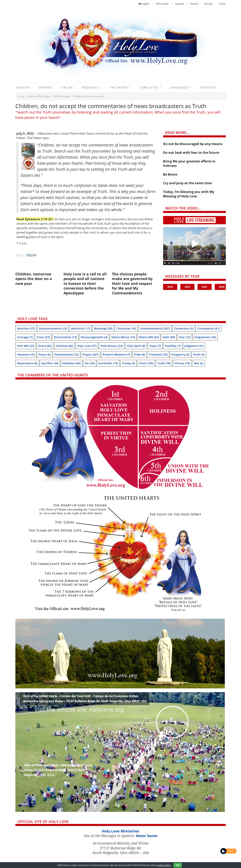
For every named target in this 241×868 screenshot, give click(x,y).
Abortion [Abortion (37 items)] (26, 328)
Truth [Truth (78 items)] (164, 363)
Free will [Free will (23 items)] (26, 346)
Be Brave (170, 174)
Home (21, 96)
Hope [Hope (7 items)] (155, 346)
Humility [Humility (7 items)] (173, 346)
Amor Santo (147, 836)
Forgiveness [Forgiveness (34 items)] (205, 337)
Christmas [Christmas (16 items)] (126, 328)
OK (178, 865)
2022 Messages (62, 96)
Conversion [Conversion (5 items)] (184, 328)
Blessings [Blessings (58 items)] (103, 328)
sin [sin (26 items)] (90, 363)
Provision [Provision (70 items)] (158, 354)
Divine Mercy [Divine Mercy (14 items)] (123, 337)
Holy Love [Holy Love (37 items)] (87, 346)
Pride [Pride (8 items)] (139, 354)
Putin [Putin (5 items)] (199, 354)
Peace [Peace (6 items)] (45, 354)
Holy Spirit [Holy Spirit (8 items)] (136, 346)
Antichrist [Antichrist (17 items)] (81, 328)
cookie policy (164, 865)
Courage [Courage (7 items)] (25, 337)
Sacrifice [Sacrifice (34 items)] (50, 363)
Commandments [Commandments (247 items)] (155, 328)
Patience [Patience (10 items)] (26, 354)
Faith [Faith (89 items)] (169, 337)
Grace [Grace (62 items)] (45, 346)
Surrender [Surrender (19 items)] (108, 363)
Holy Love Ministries (120, 831)
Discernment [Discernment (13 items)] (65, 337)
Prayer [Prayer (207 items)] (91, 354)
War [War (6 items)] (199, 363)
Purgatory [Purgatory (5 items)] (180, 354)
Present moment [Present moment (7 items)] (116, 354)
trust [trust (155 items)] (146, 363)
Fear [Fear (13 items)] (185, 337)
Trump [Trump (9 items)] (128, 363)
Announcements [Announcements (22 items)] (53, 328)
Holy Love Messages (39, 96)
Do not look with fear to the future (191, 153)
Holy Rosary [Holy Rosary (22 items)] (112, 346)
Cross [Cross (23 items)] (43, 337)
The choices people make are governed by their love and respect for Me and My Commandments (132, 283)
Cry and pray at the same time (187, 183)
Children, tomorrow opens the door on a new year (34, 279)
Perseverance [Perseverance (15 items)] (66, 354)
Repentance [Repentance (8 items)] (27, 363)
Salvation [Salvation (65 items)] (72, 363)
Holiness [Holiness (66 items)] (64, 346)
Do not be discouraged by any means (193, 144)
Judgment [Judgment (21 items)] (194, 346)
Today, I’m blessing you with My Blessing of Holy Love (189, 194)
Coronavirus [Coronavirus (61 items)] (209, 328)
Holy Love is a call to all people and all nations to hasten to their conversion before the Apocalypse (85, 283)
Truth (31, 255)
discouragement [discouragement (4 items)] (94, 337)
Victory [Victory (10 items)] (182, 363)
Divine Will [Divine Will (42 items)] (149, 337)
